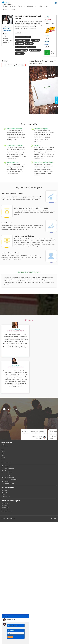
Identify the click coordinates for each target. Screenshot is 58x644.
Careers (13, 10)
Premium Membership (48, 20)
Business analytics (5, 489)
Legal (3, 454)
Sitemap (3, 459)
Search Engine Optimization (22, 50)
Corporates (21, 6)
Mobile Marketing (32, 47)
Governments (44, 6)
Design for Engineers (6, 509)
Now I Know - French (6, 502)
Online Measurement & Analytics (23, 40)
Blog (2, 448)
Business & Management (7, 511)
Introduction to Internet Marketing (23, 37)
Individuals (30, 6)
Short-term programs (6, 495)
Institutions (13, 6)
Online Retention (29, 44)
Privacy (3, 450)
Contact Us (4, 456)
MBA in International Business (8, 476)
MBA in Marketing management (8, 472)
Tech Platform (4, 446)
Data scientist (4, 491)
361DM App (6, 10)
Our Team (4, 444)
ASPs (36, 6)
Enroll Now (47, 53)
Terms (3, 452)
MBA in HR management (6, 470)
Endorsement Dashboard (7, 461)
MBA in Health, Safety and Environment (10, 478)
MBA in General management (8, 482)
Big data (3, 493)
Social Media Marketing (21, 47)
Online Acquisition (36, 40)
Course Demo (53, 53)
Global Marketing (5, 506)
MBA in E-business (5, 480)
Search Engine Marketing (35, 50)
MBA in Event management (7, 474)
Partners (5, 6)
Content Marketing (20, 54)
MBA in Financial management (8, 467)
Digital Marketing (5, 504)
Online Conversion (20, 44)
